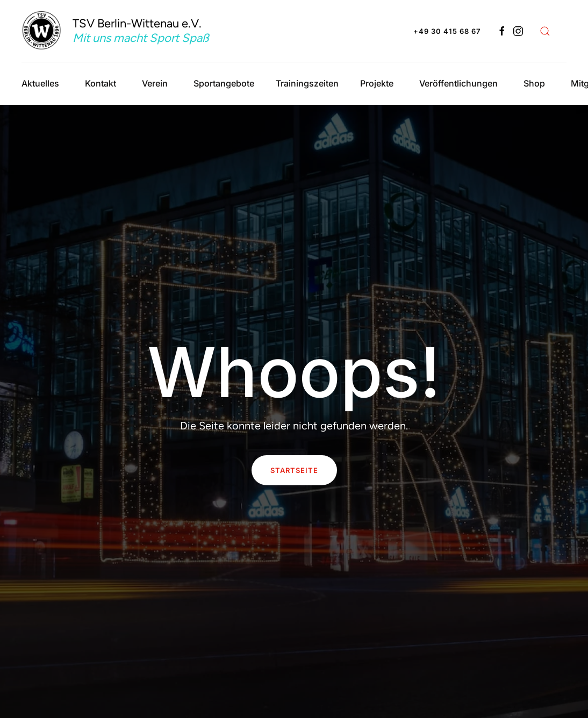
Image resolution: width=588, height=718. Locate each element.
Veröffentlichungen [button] (458, 83)
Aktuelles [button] (40, 83)
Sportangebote (224, 83)
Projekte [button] (377, 83)
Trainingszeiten (307, 83)
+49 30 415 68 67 (447, 31)
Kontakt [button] (101, 83)
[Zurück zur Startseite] (128, 31)
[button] (545, 31)
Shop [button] (534, 83)
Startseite (294, 470)
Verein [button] (155, 83)
